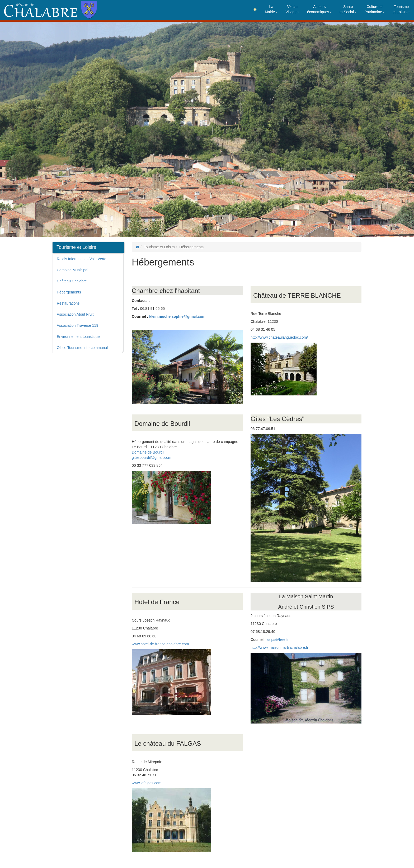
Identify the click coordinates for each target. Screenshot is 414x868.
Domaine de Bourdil (148, 452)
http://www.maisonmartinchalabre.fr (279, 647)
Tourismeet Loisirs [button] (401, 9)
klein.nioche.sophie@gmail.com (177, 316)
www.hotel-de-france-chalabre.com (160, 644)
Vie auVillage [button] (292, 9)
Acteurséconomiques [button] (319, 9)
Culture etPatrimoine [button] (375, 9)
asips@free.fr (278, 640)
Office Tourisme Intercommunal (82, 348)
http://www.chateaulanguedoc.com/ (279, 337)
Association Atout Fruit (75, 314)
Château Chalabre (72, 281)
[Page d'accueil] (137, 247)
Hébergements (69, 292)
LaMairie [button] (271, 9)
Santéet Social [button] (348, 9)
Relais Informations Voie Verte (82, 259)
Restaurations (68, 303)
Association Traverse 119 (77, 325)
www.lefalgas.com (147, 783)
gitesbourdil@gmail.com (152, 458)
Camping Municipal (72, 270)
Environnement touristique (78, 337)
